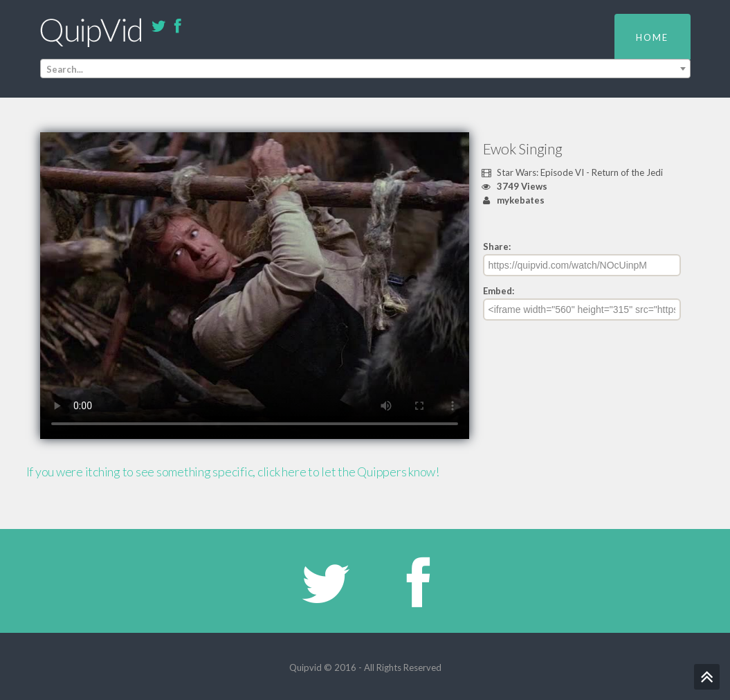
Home (652, 37)
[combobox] (365, 69)
